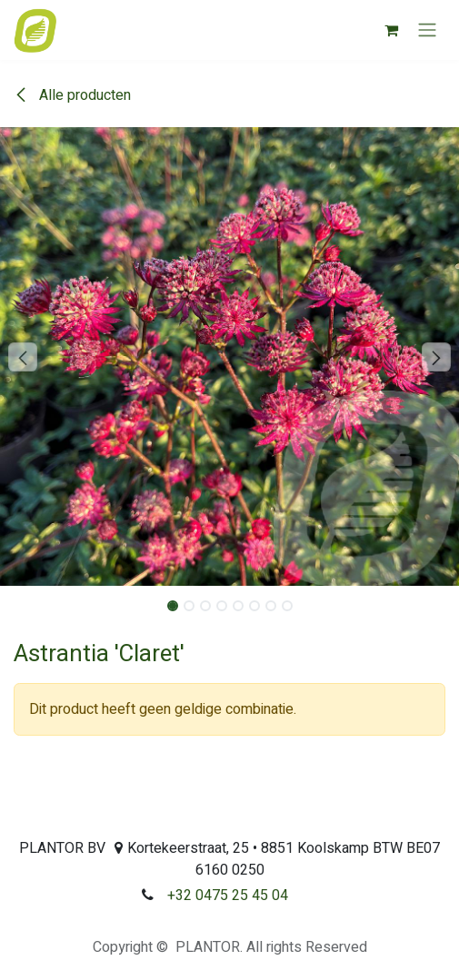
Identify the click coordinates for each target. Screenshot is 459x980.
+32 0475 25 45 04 (228, 896)
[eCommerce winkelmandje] (391, 30)
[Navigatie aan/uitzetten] (427, 30)
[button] (23, 357)
